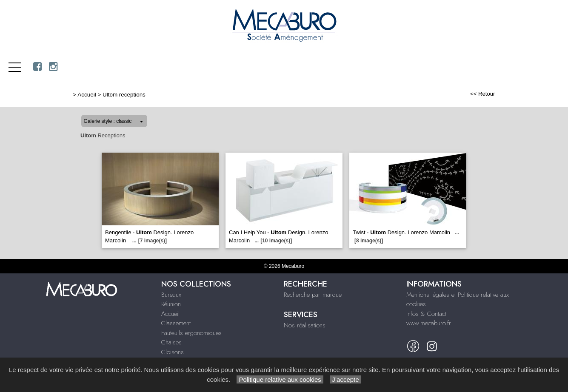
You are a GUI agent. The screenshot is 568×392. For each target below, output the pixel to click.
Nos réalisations (305, 325)
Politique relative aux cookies (280, 379)
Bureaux (171, 295)
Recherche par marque (313, 295)
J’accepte (345, 379)
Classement (176, 323)
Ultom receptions (124, 95)
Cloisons (173, 352)
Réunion (171, 304)
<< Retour (483, 94)
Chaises (171, 342)
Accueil (87, 95)
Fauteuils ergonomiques (191, 333)
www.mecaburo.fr (429, 323)
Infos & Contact (426, 314)
